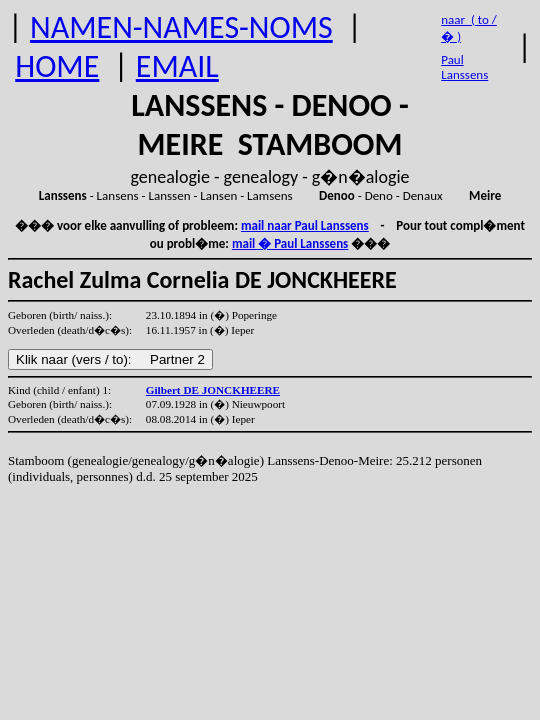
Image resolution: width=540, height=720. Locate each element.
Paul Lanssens (464, 67)
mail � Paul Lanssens (290, 243)
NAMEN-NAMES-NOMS (181, 27)
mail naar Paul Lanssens (305, 225)
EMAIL (177, 66)
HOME (57, 66)
